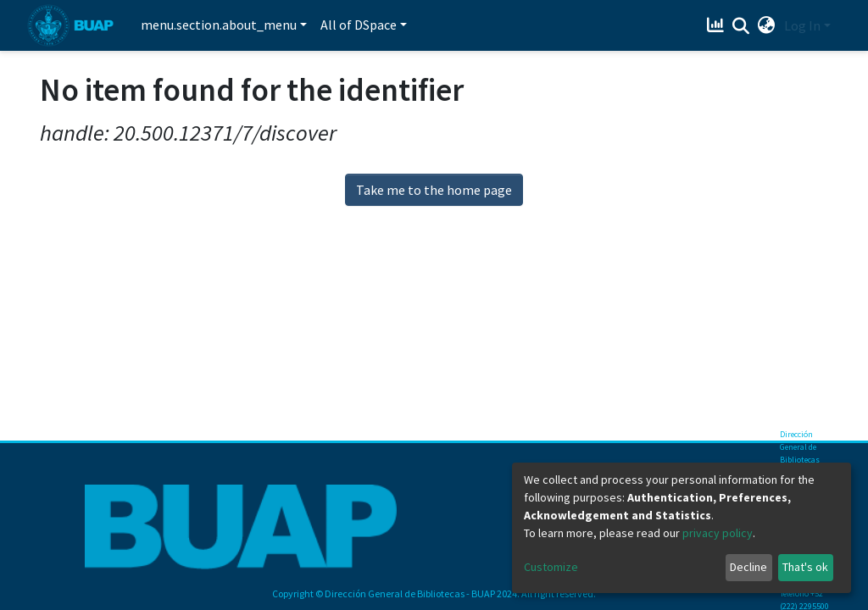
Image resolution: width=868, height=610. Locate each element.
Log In (802, 25)
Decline (748, 567)
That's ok (805, 567)
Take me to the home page (434, 190)
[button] (767, 25)
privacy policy (718, 533)
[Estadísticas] (718, 25)
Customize (551, 567)
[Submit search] (741, 26)
